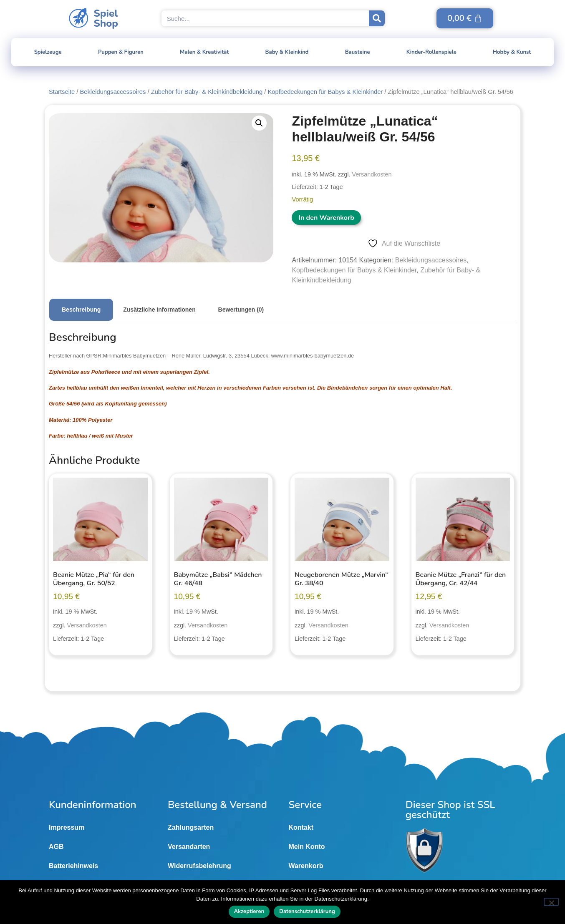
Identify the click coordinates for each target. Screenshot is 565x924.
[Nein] (551, 902)
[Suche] (377, 18)
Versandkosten (372, 174)
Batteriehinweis (73, 866)
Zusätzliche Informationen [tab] (159, 310)
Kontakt (301, 827)
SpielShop (106, 18)
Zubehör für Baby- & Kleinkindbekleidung (207, 92)
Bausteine (358, 52)
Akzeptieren (249, 911)
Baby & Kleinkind (287, 52)
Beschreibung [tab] (81, 310)
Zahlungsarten (191, 827)
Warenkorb (306, 866)
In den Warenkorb (326, 218)
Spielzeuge (48, 52)
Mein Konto (306, 847)
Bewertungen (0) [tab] (241, 310)
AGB (56, 847)
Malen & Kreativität (204, 52)
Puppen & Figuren (121, 52)
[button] (259, 123)
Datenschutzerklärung (307, 911)
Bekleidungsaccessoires (113, 92)
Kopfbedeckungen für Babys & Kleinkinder (325, 92)
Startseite (62, 92)
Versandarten (189, 847)
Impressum (67, 827)
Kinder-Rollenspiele (431, 52)
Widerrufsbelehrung (199, 866)
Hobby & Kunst (512, 52)
